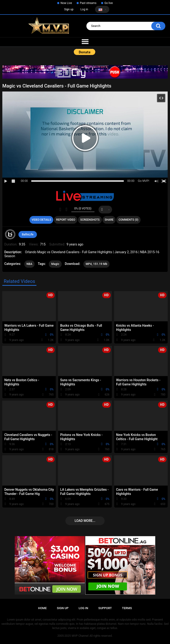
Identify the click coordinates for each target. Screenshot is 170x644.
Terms (127, 608)
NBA (30, 264)
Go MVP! (143, 181)
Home (42, 608)
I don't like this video (66, 209)
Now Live (66, 3)
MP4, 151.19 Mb (97, 264)
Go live (109, 3)
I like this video (60, 209)
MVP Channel (80, 636)
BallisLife (28, 234)
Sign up (69, 9)
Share (109, 220)
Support (105, 608)
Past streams (88, 3)
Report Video (66, 220)
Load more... (85, 521)
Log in (84, 9)
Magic (55, 264)
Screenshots (90, 220)
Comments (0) (129, 220)
